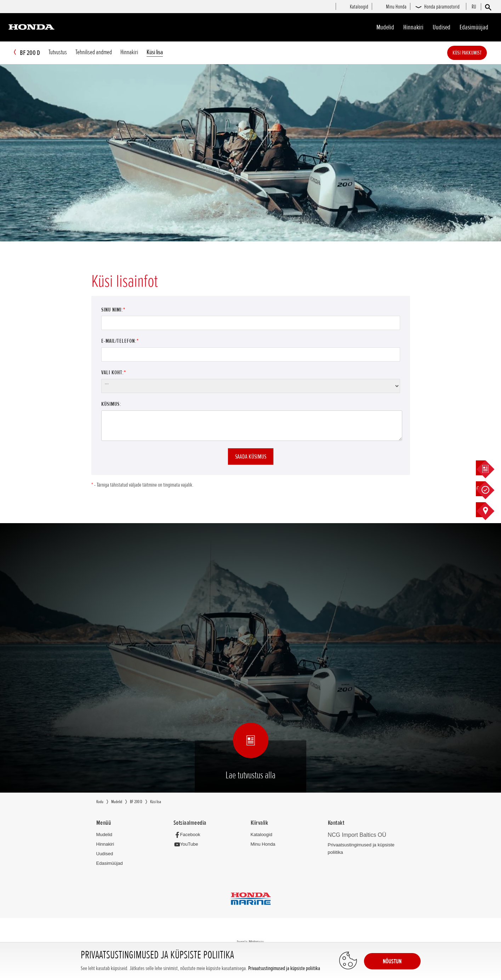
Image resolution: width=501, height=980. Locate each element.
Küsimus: (111, 404)
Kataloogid (261, 835)
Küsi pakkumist (478, 53)
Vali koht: (114, 373)
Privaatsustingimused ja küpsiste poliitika (284, 968)
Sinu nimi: (113, 310)
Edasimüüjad (474, 27)
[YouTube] (188, 845)
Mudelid (385, 27)
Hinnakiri (413, 27)
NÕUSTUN (392, 961)
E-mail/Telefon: (120, 341)
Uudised (442, 27)
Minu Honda (263, 844)
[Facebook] (189, 835)
